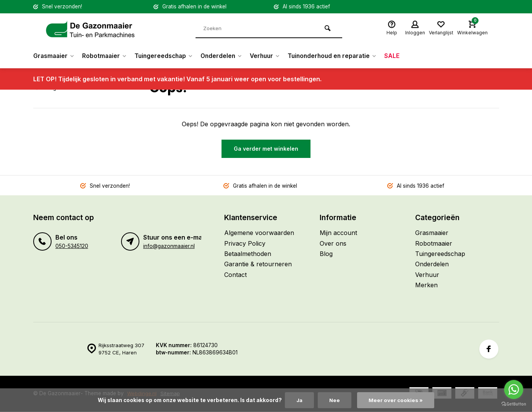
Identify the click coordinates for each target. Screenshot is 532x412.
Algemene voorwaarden (259, 233)
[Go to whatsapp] (514, 389)
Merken (426, 285)
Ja (299, 400)
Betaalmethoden (248, 254)
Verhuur (272, 56)
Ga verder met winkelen (266, 149)
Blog (326, 254)
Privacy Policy (245, 243)
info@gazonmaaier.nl (169, 246)
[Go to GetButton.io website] (514, 404)
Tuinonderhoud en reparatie (342, 56)
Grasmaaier (55, 56)
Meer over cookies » (396, 400)
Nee (335, 400)
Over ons (333, 243)
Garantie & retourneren (258, 264)
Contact (235, 275)
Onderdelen (227, 56)
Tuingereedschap (167, 56)
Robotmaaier (107, 56)
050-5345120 (72, 246)
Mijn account (338, 233)
